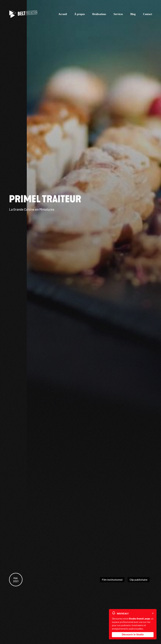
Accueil (63, 14)
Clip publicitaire (139, 580)
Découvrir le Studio (133, 633)
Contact (148, 14)
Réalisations (99, 14)
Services (118, 14)
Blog (133, 14)
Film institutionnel (112, 580)
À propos (80, 14)
